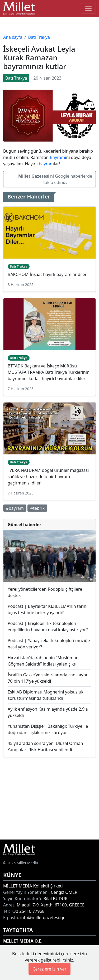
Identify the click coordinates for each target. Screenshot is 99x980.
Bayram (58, 157)
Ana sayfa (13, 37)
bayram (46, 164)
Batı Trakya (39, 37)
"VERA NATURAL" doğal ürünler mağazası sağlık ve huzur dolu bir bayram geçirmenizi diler (48, 477)
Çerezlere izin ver (49, 969)
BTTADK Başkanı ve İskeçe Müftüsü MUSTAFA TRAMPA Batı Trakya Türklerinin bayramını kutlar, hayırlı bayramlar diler (49, 372)
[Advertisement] (49, 798)
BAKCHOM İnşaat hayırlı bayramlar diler (47, 274)
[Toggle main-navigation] (88, 8)
